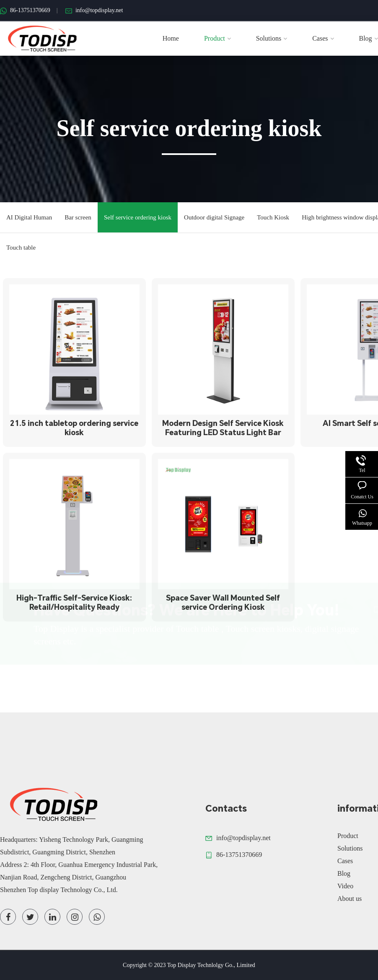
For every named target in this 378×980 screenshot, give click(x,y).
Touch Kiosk (273, 214)
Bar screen (78, 214)
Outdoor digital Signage (214, 214)
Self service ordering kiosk (138, 214)
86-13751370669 (25, 10)
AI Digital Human (29, 214)
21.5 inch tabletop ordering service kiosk (74, 428)
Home (171, 38)
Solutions (272, 38)
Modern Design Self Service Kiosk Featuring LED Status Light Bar (223, 428)
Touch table (21, 244)
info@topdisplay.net (94, 10)
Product (217, 38)
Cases (323, 38)
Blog (369, 38)
